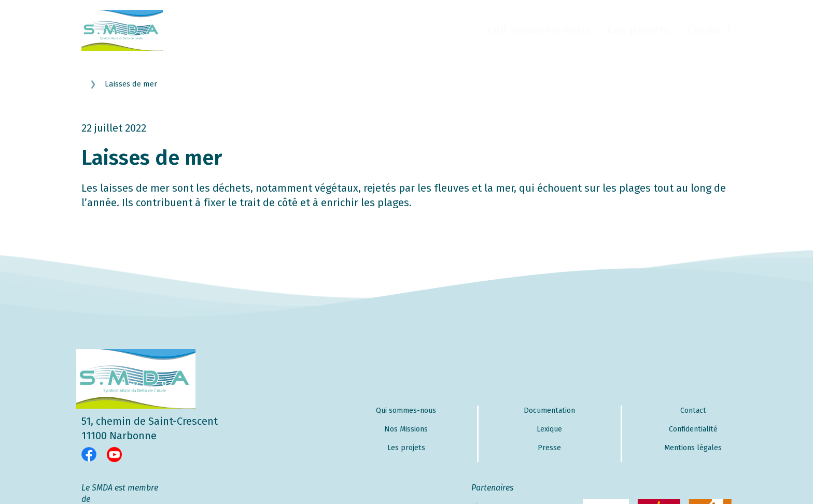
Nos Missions (406, 429)
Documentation (549, 411)
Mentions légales (693, 448)
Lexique (549, 429)
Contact (709, 30)
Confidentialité (693, 429)
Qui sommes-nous (539, 30)
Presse (549, 448)
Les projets (639, 30)
